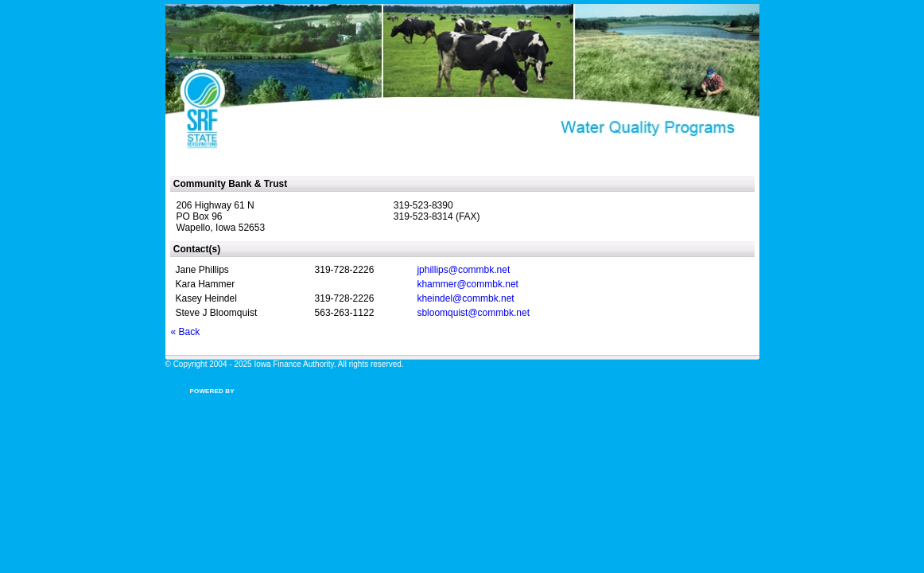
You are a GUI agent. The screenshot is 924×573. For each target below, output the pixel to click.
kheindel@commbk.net (465, 298)
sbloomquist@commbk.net (473, 313)
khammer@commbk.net (468, 284)
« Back (186, 332)
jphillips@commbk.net (463, 270)
